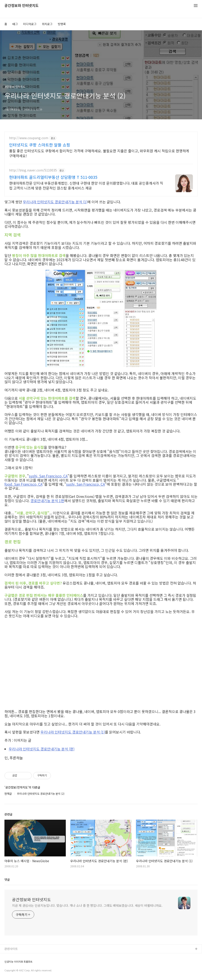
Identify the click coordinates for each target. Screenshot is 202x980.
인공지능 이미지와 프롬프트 (18, 962)
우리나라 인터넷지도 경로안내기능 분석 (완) (42, 749)
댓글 (7, 879)
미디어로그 (30, 24)
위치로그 (47, 24)
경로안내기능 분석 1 (46, 501)
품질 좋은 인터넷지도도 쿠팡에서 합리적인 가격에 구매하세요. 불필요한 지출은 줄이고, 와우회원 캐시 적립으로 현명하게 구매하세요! (99, 153)
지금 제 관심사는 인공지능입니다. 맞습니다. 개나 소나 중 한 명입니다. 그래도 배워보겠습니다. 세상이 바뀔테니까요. (87, 905)
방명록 (62, 24)
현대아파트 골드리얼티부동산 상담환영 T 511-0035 (53, 177)
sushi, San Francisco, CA (48, 476)
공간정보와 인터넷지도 (22, 6)
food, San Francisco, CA (23, 484)
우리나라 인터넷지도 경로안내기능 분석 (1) (55, 202)
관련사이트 (11, 949)
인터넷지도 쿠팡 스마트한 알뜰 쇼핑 (40, 145)
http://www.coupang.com (29, 138)
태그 (15, 24)
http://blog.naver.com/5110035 (33, 170)
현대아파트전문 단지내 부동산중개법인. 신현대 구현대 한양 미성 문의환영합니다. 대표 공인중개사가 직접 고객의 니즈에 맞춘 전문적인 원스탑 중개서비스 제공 (86, 185)
